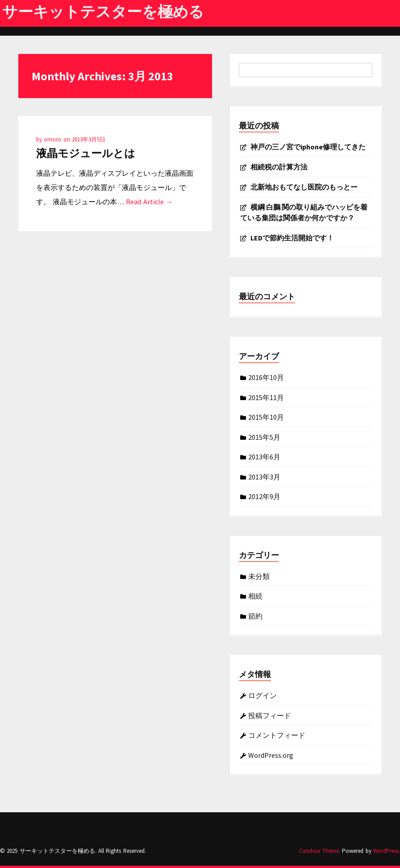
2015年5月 (264, 437)
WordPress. (387, 851)
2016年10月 (266, 377)
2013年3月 (264, 476)
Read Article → (149, 202)
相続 (255, 595)
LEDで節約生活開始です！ (292, 238)
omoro (53, 139)
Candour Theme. (320, 851)
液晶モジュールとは (86, 153)
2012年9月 (264, 496)
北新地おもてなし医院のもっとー (304, 187)
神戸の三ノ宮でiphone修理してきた (308, 147)
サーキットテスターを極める (103, 12)
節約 (255, 616)
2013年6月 (264, 456)
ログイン (262, 695)
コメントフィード (277, 735)
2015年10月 (266, 417)
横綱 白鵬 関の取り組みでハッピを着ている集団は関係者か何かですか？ (304, 212)
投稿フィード (270, 715)
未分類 (259, 576)
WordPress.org (271, 755)
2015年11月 (266, 397)
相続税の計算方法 (279, 167)
